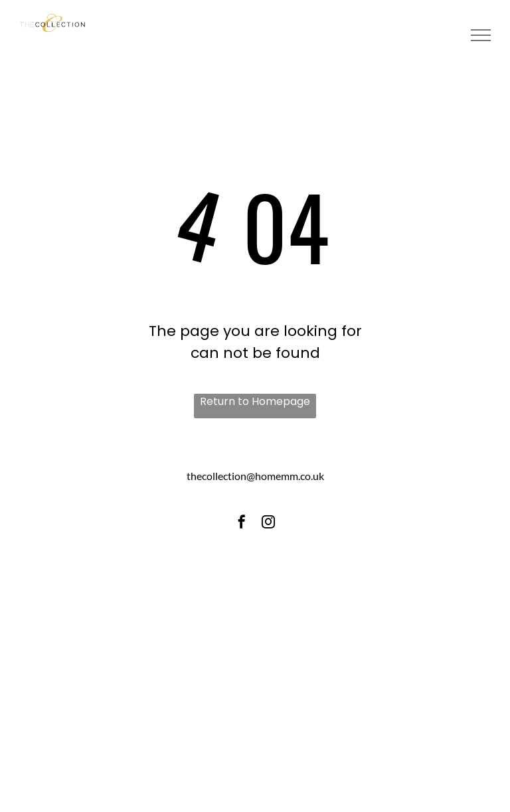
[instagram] (268, 524)
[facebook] (242, 524)
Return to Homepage (255, 401)
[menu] (481, 35)
